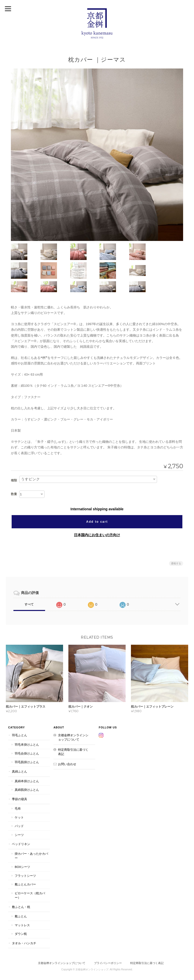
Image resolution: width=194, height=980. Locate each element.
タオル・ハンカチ (24, 924)
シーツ (19, 816)
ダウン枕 (20, 915)
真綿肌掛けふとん (26, 770)
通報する (176, 544)
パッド (19, 807)
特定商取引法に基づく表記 (74, 733)
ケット (19, 798)
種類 (14, 461)
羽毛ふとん (19, 716)
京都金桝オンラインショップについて (74, 718)
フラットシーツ (25, 856)
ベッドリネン (21, 825)
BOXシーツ (22, 847)
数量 (14, 475)
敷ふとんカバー (25, 865)
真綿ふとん (19, 752)
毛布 (17, 789)
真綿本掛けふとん (26, 762)
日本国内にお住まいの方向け (97, 515)
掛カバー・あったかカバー (31, 837)
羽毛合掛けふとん (26, 734)
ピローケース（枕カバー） (29, 876)
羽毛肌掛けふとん (26, 743)
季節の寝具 (19, 780)
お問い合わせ (67, 745)
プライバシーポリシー (108, 944)
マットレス (22, 906)
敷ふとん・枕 (21, 888)
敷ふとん (20, 897)
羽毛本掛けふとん (26, 725)
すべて (29, 585)
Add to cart (97, 502)
